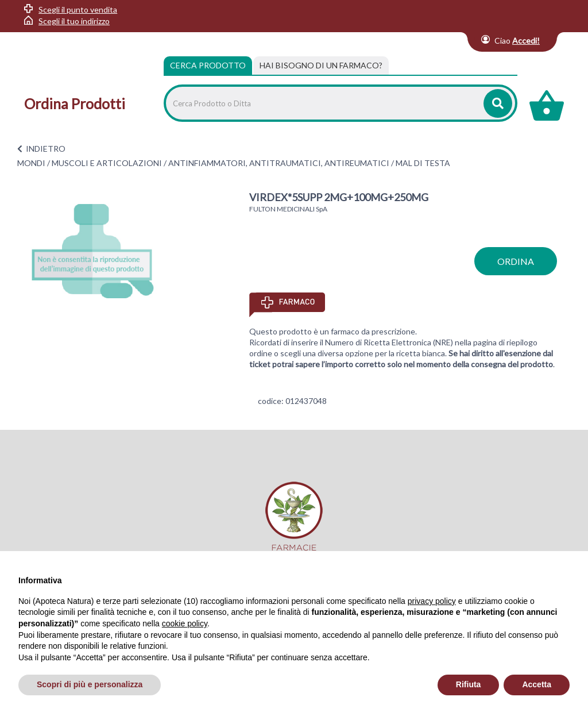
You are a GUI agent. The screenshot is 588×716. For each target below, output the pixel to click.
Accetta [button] (537, 684)
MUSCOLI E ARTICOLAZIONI (107, 163)
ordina (516, 261)
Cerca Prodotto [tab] (208, 65)
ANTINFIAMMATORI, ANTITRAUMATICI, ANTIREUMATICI (279, 163)
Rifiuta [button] (469, 684)
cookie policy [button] (185, 623)
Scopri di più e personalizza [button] (90, 684)
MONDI (31, 163)
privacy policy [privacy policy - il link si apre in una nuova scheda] (432, 601)
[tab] (321, 66)
